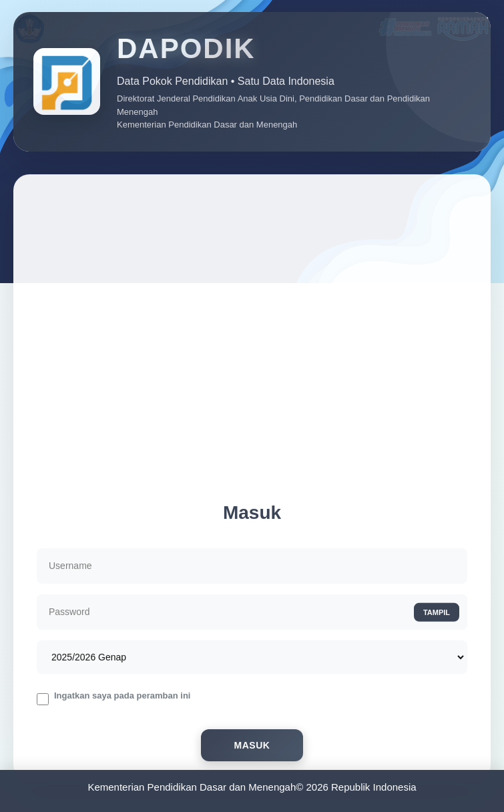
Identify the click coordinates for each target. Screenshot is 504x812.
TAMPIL (437, 614)
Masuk (252, 747)
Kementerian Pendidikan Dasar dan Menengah (192, 787)
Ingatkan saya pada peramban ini (122, 698)
